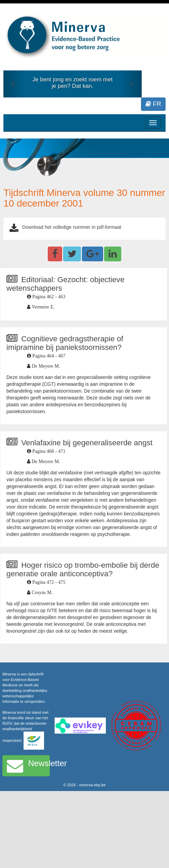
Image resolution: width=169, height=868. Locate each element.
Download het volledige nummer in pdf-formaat (72, 227)
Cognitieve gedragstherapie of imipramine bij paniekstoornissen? (65, 343)
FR (153, 104)
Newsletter (28, 766)
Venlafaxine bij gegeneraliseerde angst (87, 443)
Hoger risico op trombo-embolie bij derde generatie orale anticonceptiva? (83, 569)
